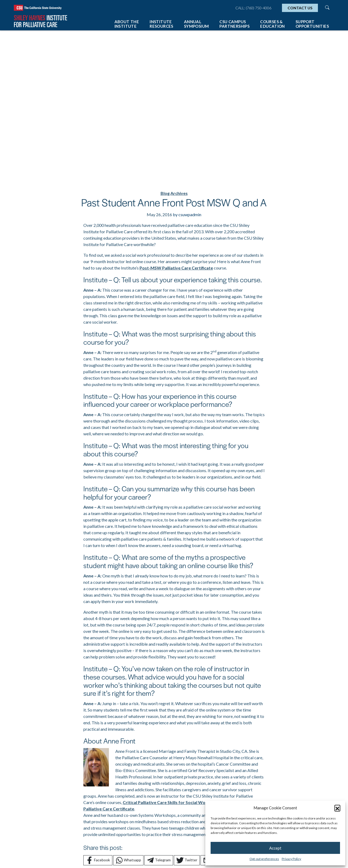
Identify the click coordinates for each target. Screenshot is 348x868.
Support (312, 24)
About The (127, 24)
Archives (179, 193)
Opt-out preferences (264, 859)
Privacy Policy (291, 859)
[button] (337, 808)
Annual (196, 24)
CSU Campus (234, 24)
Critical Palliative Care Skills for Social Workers (169, 802)
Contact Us (300, 8)
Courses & (273, 24)
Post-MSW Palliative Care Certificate (176, 268)
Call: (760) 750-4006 (253, 8)
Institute (161, 24)
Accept (275, 848)
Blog (165, 193)
